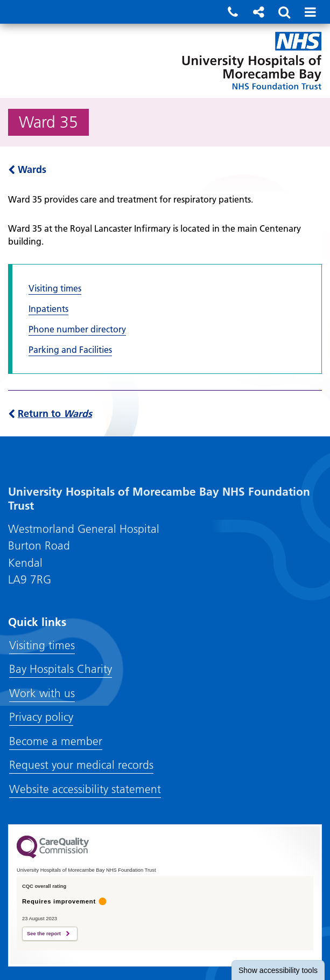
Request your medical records (81, 765)
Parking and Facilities (70, 350)
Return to (50, 413)
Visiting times (55, 288)
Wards (27, 169)
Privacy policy (41, 717)
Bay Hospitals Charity (61, 669)
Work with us (42, 693)
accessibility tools (278, 970)
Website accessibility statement (85, 789)
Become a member (56, 741)
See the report (44, 934)
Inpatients (48, 309)
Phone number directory (77, 329)
